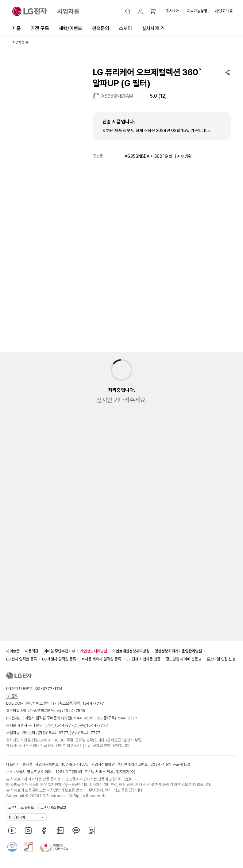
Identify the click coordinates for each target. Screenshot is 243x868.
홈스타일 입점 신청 (221, 659)
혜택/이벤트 (71, 28)
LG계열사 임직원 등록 (59, 659)
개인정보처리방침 (94, 651)
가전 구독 (40, 28)
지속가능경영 (197, 11)
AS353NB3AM (117, 96)
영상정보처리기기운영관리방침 (178, 651)
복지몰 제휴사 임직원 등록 (101, 659)
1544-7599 (75, 711)
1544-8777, (66, 725)
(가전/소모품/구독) (78, 703)
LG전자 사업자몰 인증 (143, 659)
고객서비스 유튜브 (21, 808)
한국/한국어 (17, 817)
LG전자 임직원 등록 (21, 659)
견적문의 (101, 28)
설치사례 (150, 28)
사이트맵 (13, 651)
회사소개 (173, 11)
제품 (17, 28)
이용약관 (32, 651)
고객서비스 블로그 (53, 808)
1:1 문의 (12, 696)
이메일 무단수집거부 (59, 651)
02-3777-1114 (49, 689)
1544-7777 (127, 718)
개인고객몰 (224, 11)
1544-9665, (84, 718)
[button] (128, 11)
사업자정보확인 (103, 764)
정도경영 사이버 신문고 (183, 659)
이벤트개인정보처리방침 (131, 651)
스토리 (125, 28)
